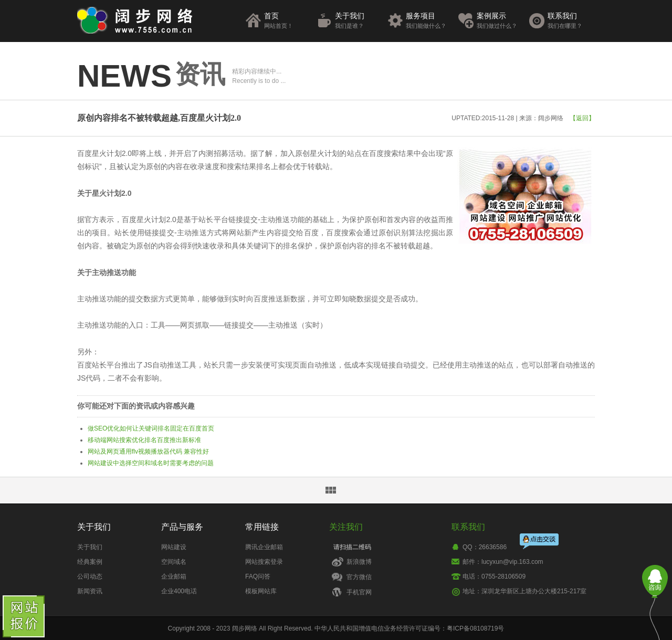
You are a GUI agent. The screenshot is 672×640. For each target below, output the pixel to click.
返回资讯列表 (331, 490)
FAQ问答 (258, 576)
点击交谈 (540, 541)
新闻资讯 (90, 591)
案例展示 (499, 21)
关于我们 (357, 21)
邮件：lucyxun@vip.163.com (503, 562)
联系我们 (570, 21)
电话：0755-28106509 (494, 576)
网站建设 (174, 547)
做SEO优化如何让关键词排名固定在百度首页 (151, 428)
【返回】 (582, 118)
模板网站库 (261, 591)
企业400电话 (179, 591)
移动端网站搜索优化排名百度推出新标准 (144, 440)
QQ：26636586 (485, 547)
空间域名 (174, 562)
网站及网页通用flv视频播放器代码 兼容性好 (148, 452)
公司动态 (90, 576)
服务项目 (428, 21)
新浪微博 (359, 562)
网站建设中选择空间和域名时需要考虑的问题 (151, 463)
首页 (286, 21)
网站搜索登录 (264, 562)
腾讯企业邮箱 (264, 547)
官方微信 (359, 577)
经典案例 (90, 562)
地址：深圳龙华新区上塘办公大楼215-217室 (524, 591)
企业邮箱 (174, 576)
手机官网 (359, 592)
